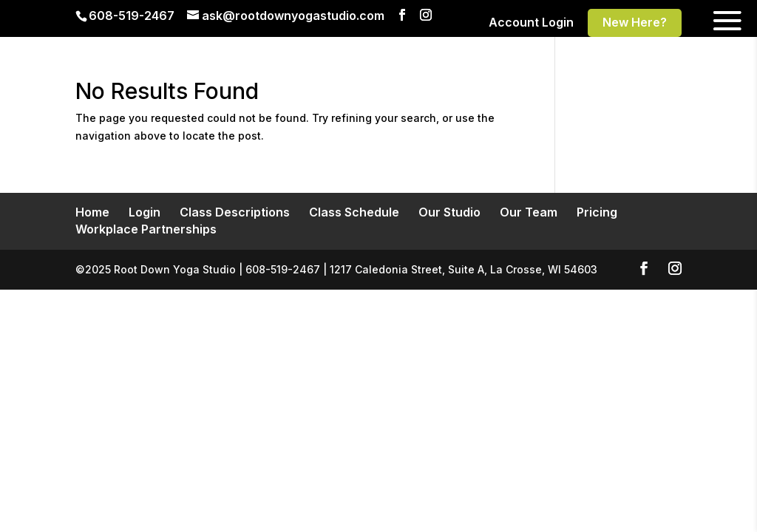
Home (92, 212)
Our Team (529, 212)
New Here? (635, 22)
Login (145, 212)
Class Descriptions (235, 212)
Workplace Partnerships (146, 229)
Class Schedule (354, 212)
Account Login (531, 23)
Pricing (597, 212)
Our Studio (449, 212)
